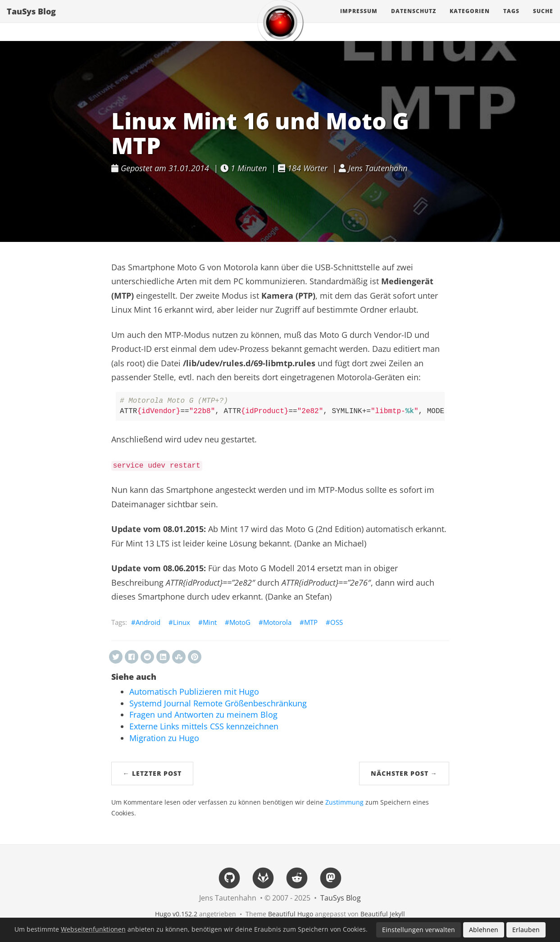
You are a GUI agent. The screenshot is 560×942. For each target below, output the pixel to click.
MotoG (240, 622)
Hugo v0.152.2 (176, 914)
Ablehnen (484, 930)
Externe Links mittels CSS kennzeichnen (204, 726)
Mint (210, 622)
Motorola (277, 622)
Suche (543, 20)
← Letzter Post (152, 773)
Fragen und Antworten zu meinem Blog (203, 714)
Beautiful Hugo (291, 914)
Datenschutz (414, 20)
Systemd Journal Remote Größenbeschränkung (218, 703)
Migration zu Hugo (164, 738)
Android (148, 622)
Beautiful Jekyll (383, 914)
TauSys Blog (31, 20)
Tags (511, 20)
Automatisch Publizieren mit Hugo (194, 692)
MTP (311, 622)
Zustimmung (344, 802)
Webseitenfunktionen (93, 929)
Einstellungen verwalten (419, 930)
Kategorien (470, 20)
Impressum (359, 20)
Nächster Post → (404, 773)
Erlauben (526, 930)
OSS (337, 622)
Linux (182, 622)
